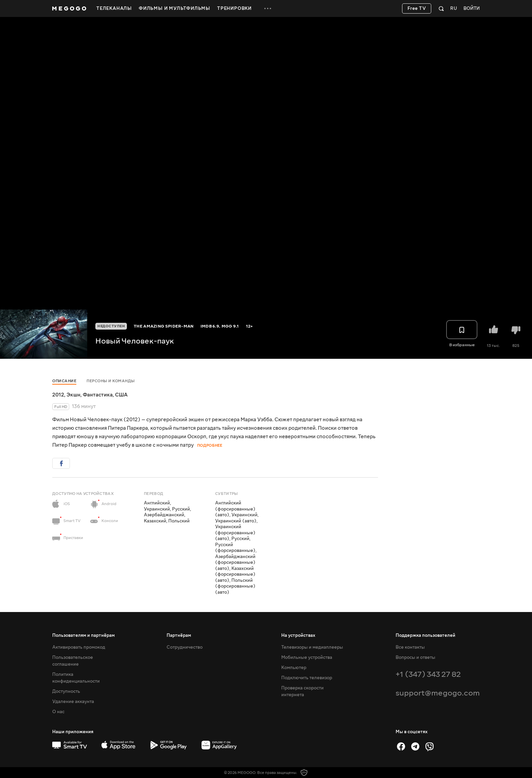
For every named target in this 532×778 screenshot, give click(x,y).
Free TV (417, 8)
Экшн (73, 395)
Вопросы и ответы (415, 657)
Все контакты (410, 647)
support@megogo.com (438, 693)
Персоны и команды (111, 381)
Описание (64, 381)
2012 (58, 395)
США (121, 395)
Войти (472, 9)
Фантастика (98, 395)
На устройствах (298, 635)
